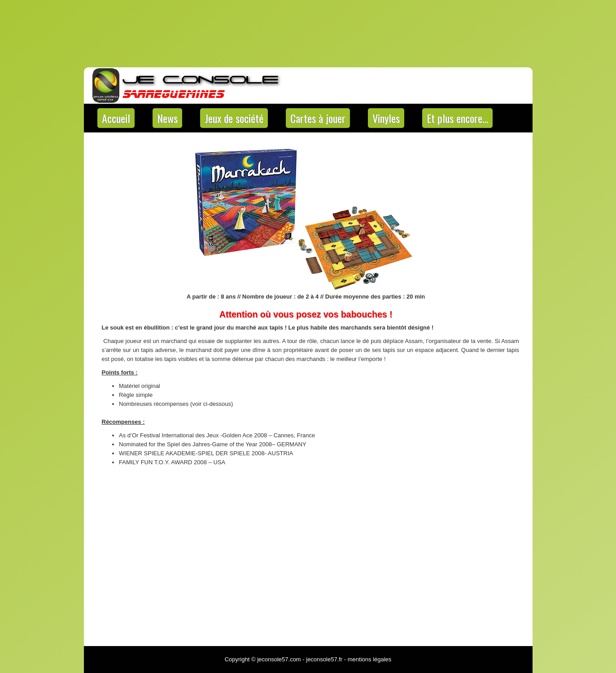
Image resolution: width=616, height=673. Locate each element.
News (167, 118)
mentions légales (370, 659)
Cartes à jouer (318, 118)
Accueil (116, 118)
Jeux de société (234, 118)
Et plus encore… (457, 118)
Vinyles (386, 118)
